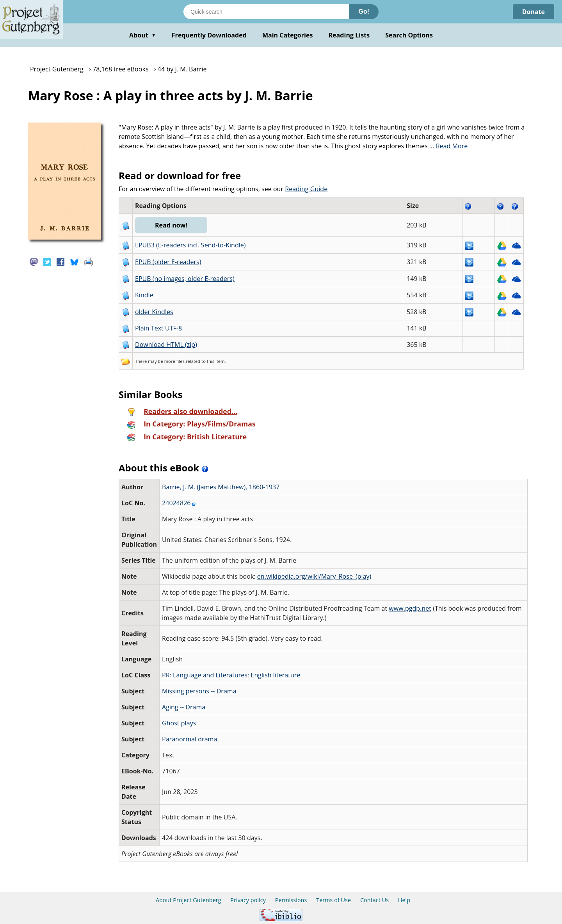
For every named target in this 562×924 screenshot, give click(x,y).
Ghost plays (179, 723)
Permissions (291, 900)
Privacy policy (248, 900)
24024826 (179, 503)
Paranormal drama (189, 739)
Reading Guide (306, 189)
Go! (364, 12)
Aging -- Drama (184, 707)
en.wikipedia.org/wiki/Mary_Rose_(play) (314, 576)
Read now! (171, 225)
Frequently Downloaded (209, 35)
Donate (533, 12)
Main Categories (288, 35)
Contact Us (374, 900)
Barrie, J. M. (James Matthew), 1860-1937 (221, 487)
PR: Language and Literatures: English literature (231, 675)
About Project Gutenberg (189, 900)
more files (174, 361)
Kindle (144, 295)
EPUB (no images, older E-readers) (185, 279)
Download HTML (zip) (166, 345)
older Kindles (154, 312)
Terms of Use (333, 900)
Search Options (409, 35)
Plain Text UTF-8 (158, 328)
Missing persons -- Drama (199, 691)
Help (404, 900)
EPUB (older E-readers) (168, 262)
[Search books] (266, 12)
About (143, 35)
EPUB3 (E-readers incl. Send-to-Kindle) (190, 245)
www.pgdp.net (410, 608)
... (449, 146)
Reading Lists (349, 35)
